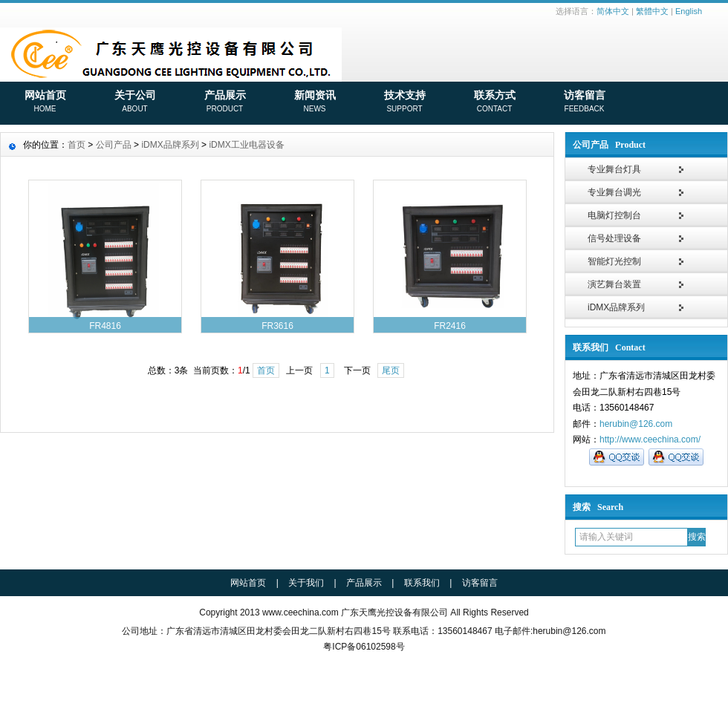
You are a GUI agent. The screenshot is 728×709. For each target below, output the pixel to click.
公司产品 (114, 145)
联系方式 (494, 102)
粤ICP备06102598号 (364, 647)
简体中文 (613, 11)
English (689, 11)
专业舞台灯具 (614, 169)
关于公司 (135, 102)
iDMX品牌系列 (616, 307)
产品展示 (225, 102)
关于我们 (306, 583)
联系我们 (422, 583)
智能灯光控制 (614, 261)
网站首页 (45, 102)
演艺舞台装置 (614, 284)
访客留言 (584, 102)
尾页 (391, 370)
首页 (77, 145)
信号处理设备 (614, 238)
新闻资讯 (315, 102)
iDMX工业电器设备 (246, 145)
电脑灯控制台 (614, 215)
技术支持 (404, 102)
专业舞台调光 (614, 192)
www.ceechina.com (300, 612)
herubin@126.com (636, 424)
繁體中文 (652, 11)
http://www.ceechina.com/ (650, 440)
